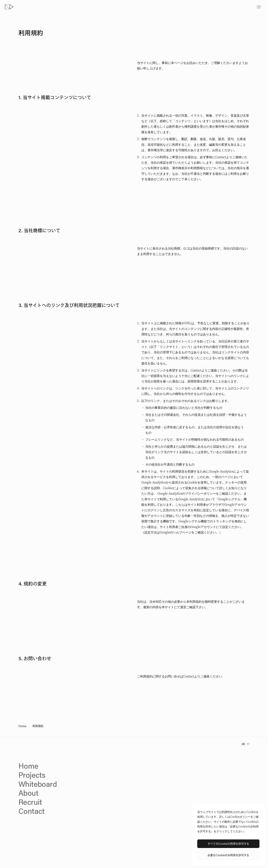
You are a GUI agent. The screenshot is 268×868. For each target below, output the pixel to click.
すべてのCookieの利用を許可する (228, 844)
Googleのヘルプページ (176, 532)
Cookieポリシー (240, 817)
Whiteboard (38, 784)
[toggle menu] (259, 7)
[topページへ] (9, 7)
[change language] (245, 744)
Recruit (30, 802)
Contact (221, 157)
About (28, 793)
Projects (32, 775)
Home (22, 726)
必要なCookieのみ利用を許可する (228, 855)
